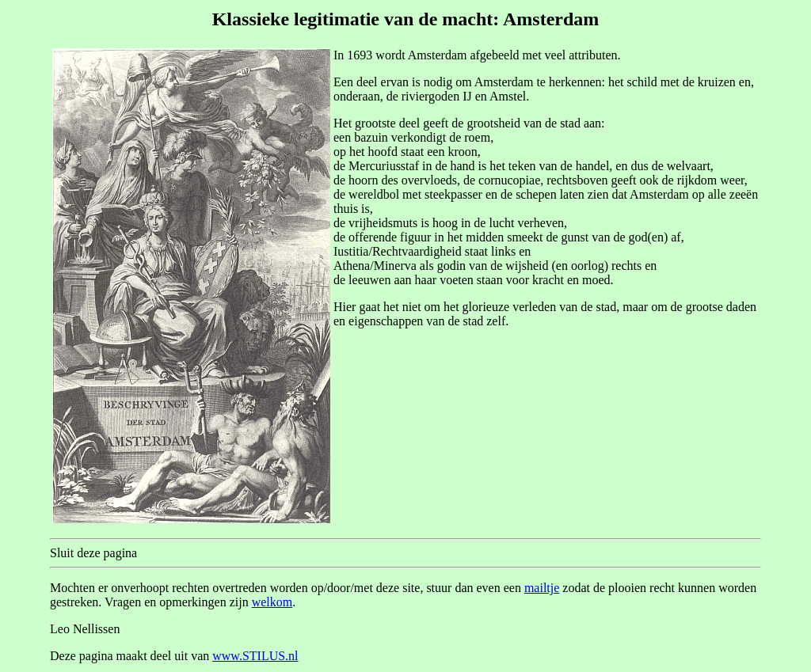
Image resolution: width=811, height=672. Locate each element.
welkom (272, 602)
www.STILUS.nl (255, 656)
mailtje (542, 588)
